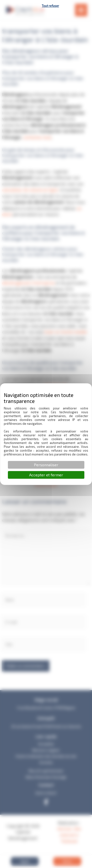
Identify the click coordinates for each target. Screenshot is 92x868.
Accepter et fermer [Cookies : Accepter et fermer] (46, 475)
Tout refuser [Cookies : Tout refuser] (50, 6)
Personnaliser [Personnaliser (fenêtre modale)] (46, 465)
